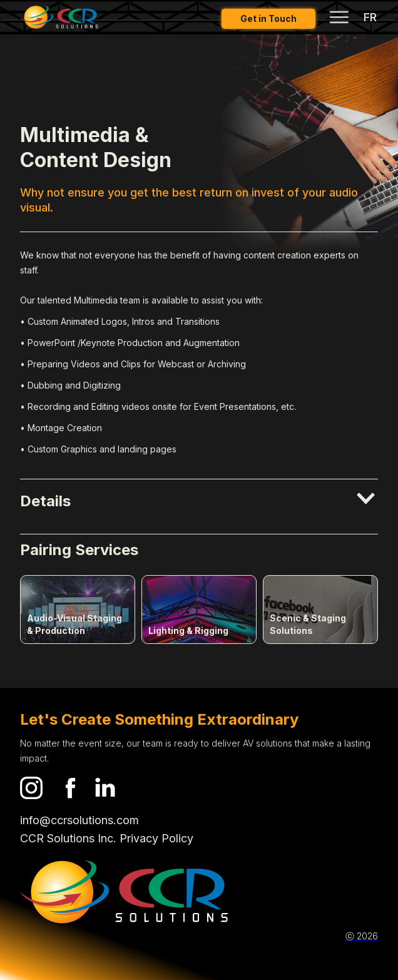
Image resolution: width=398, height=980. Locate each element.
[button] (199, 503)
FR (370, 17)
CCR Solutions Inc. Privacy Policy (107, 838)
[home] (59, 18)
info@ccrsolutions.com (79, 820)
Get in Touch (268, 18)
